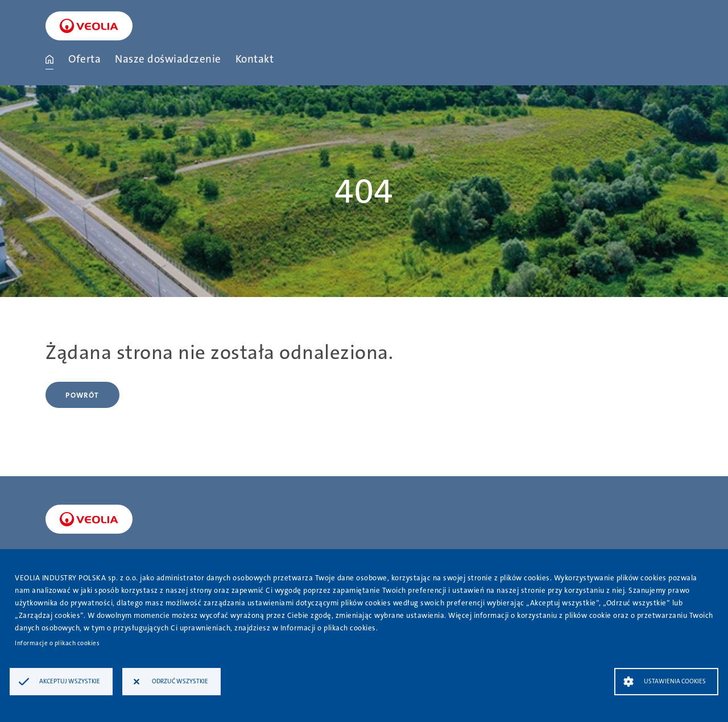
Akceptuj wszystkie (70, 681)
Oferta (84, 59)
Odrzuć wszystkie (180, 681)
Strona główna (49, 59)
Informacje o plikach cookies (57, 643)
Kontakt (255, 59)
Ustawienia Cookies (675, 681)
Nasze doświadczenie (168, 59)
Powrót (82, 395)
